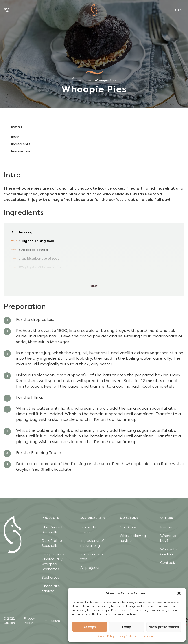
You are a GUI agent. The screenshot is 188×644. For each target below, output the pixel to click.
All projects (90, 568)
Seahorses (50, 577)
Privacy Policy (29, 621)
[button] (179, 593)
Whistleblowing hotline (133, 538)
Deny (127, 627)
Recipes (167, 527)
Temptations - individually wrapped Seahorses (53, 561)
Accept (90, 627)
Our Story (128, 527)
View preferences (164, 627)
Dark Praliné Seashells (52, 543)
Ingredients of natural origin (92, 543)
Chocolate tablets (51, 588)
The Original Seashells (52, 530)
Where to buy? (168, 538)
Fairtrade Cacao (88, 530)
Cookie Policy (106, 636)
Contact (167, 563)
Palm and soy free (92, 557)
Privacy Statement (128, 636)
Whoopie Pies (105, 80)
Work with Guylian (169, 552)
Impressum (149, 636)
